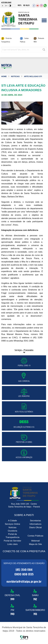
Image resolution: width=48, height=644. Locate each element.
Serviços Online (12, 524)
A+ (6, 6)
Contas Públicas (36, 536)
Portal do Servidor (12, 541)
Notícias (12, 527)
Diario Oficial (35, 527)
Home (4, 76)
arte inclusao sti (33, 76)
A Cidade (12, 521)
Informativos (36, 524)
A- (3, 6)
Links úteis (12, 544)
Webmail (35, 541)
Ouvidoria (12, 531)
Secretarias (35, 521)
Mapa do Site (35, 544)
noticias (15, 76)
